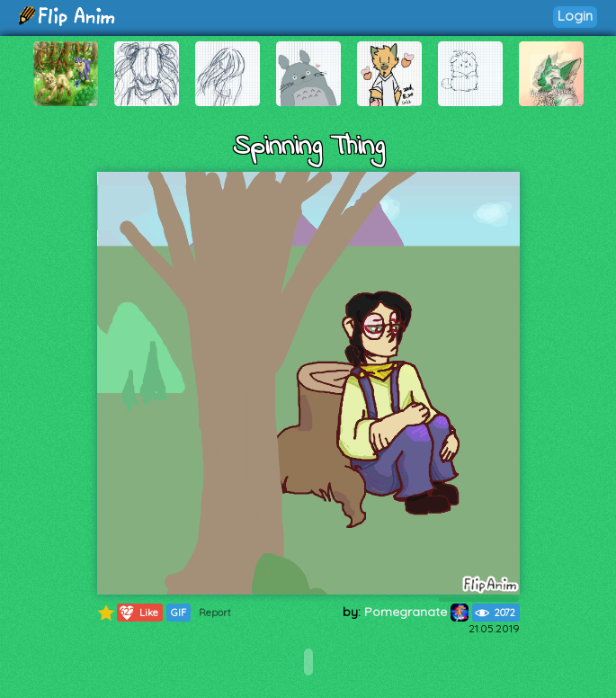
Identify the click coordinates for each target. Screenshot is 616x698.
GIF (179, 613)
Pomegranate (416, 612)
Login (575, 16)
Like (138, 613)
